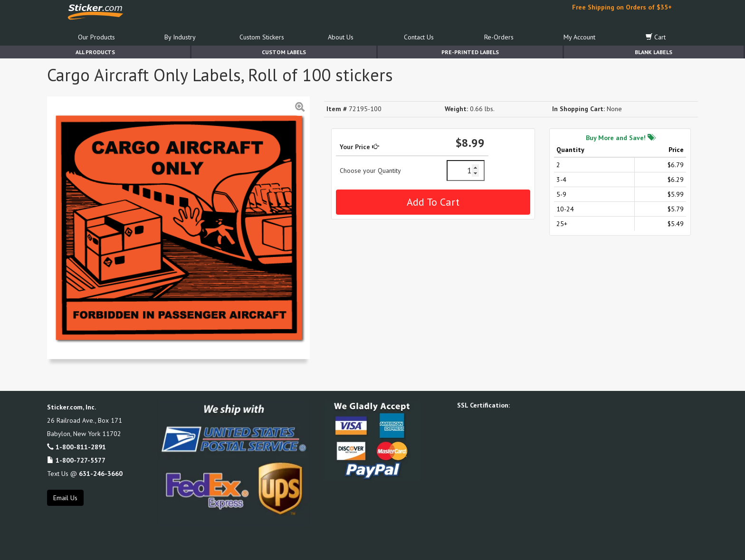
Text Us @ (85, 474)
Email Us (65, 498)
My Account (579, 37)
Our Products (96, 37)
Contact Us (419, 37)
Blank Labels (654, 52)
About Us (341, 37)
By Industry (180, 37)
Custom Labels (284, 52)
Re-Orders (499, 37)
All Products (95, 52)
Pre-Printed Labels (470, 52)
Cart (656, 37)
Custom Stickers (262, 37)
